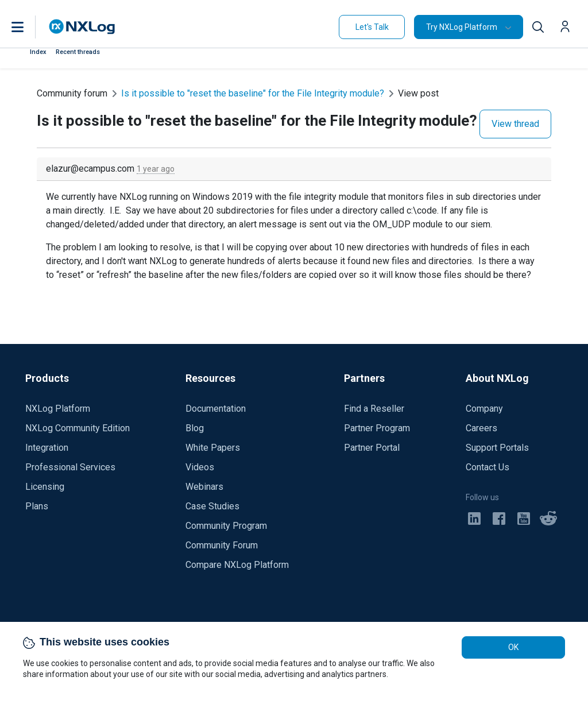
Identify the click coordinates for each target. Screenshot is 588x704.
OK (513, 647)
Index (38, 52)
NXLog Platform (58, 409)
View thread (515, 124)
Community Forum (222, 545)
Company (484, 409)
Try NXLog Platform (462, 27)
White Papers (213, 448)
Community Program (226, 526)
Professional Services (70, 467)
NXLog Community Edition (78, 428)
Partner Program (377, 428)
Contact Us (488, 467)
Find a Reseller (374, 409)
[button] (29, 27)
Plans (37, 506)
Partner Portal (372, 448)
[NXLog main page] (82, 27)
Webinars (204, 487)
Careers (481, 428)
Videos (200, 467)
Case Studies (212, 506)
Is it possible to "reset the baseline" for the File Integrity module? (253, 93)
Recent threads (78, 52)
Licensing (45, 487)
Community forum (72, 93)
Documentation (216, 409)
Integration (47, 448)
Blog (195, 428)
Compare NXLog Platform (237, 565)
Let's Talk (372, 27)
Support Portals (497, 448)
